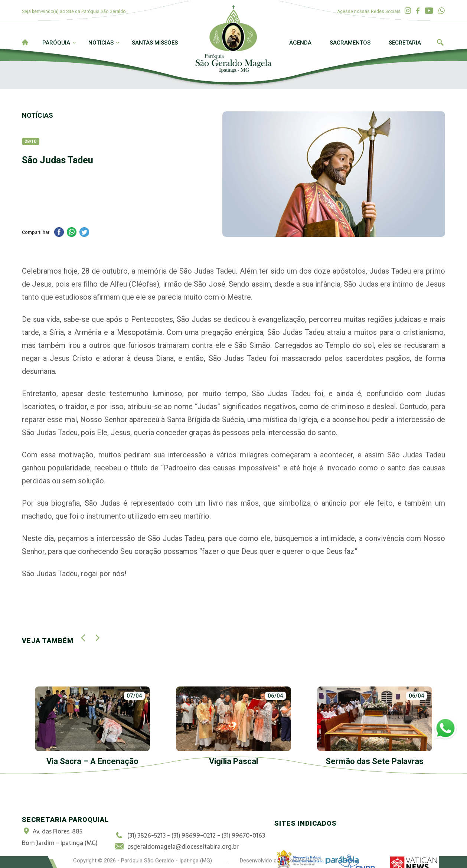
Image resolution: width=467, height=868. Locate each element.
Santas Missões (155, 43)
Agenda (300, 43)
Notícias (101, 43)
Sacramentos (350, 43)
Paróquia (56, 43)
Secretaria (405, 43)
